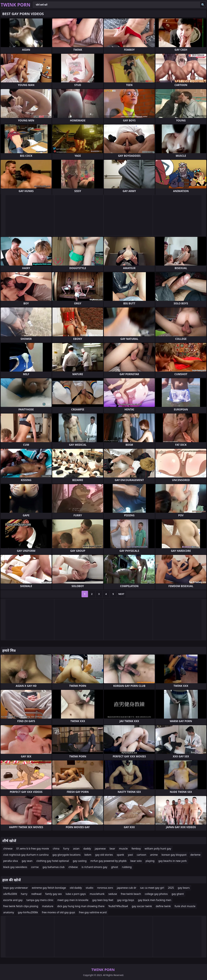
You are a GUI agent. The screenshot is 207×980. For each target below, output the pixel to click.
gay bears (184, 888)
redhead (36, 894)
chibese (73, 867)
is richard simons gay (94, 867)
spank (120, 855)
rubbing (127, 867)
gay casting (80, 861)
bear (112, 849)
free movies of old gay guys (58, 912)
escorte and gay (13, 900)
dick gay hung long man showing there (81, 906)
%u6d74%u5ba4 (118, 906)
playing (150, 861)
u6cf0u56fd (10, 894)
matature (48, 906)
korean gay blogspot (174, 855)
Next (121, 594)
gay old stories (104, 855)
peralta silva (11, 861)
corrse (35, 867)
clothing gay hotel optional (53, 861)
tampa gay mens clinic (40, 900)
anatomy (9, 912)
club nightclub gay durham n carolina (26, 855)
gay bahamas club (54, 867)
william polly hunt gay (158, 849)
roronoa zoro (105, 888)
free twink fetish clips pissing (21, 906)
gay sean (27, 861)
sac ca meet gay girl (152, 888)
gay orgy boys (125, 900)
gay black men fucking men (155, 900)
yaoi (130, 855)
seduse (113, 894)
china (56, 849)
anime (154, 855)
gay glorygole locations (66, 855)
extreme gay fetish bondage (49, 888)
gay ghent (178, 894)
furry (66, 849)
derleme (195, 855)
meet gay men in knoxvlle (73, 900)
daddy (87, 849)
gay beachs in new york (172, 861)
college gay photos (156, 894)
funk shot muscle (185, 906)
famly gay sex (54, 894)
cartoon (142, 855)
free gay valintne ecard (93, 912)
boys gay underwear (16, 888)
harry (24, 894)
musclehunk (97, 894)
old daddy (76, 888)
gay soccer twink (142, 906)
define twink (163, 906)
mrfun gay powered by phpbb (108, 861)
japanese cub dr (127, 888)
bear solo (136, 861)
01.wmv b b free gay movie (33, 849)
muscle (123, 849)
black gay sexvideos (15, 867)
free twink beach (131, 894)
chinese (8, 849)
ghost (115, 867)
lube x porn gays (76, 894)
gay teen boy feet (103, 900)
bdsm (88, 855)
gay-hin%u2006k (28, 912)
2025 (171, 888)
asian (76, 849)
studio (90, 888)
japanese (100, 849)
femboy (136, 849)
